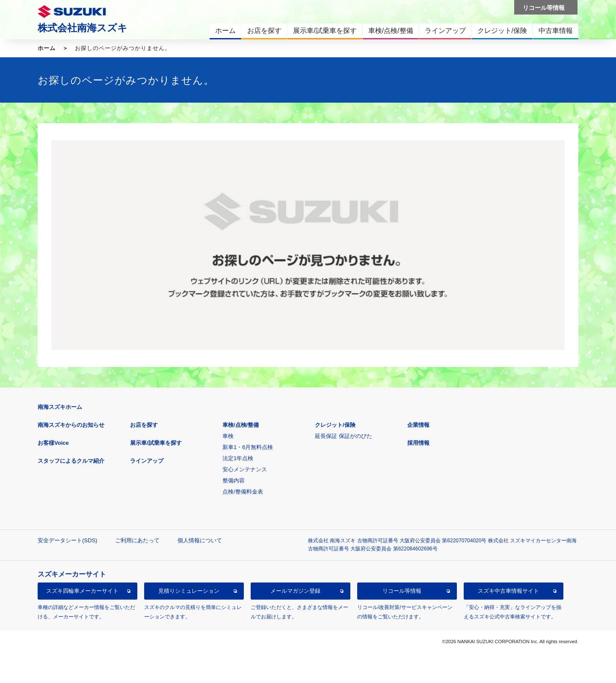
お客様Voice (53, 443)
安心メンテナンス (245, 469)
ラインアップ (147, 461)
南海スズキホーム (60, 407)
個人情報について (200, 540)
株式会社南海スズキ (83, 28)
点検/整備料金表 (243, 492)
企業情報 (418, 425)
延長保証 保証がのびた (344, 436)
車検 (228, 436)
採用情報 (418, 443)
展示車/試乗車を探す (156, 443)
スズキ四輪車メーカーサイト (82, 591)
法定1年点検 (238, 458)
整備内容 (234, 480)
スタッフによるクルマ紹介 (71, 461)
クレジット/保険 (335, 425)
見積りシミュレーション (189, 591)
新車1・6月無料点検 (248, 447)
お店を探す (144, 425)
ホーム (47, 48)
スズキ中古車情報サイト (508, 591)
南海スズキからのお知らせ (71, 425)
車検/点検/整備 (241, 425)
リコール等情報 (402, 591)
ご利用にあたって (137, 540)
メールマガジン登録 (295, 591)
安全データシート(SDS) (67, 540)
